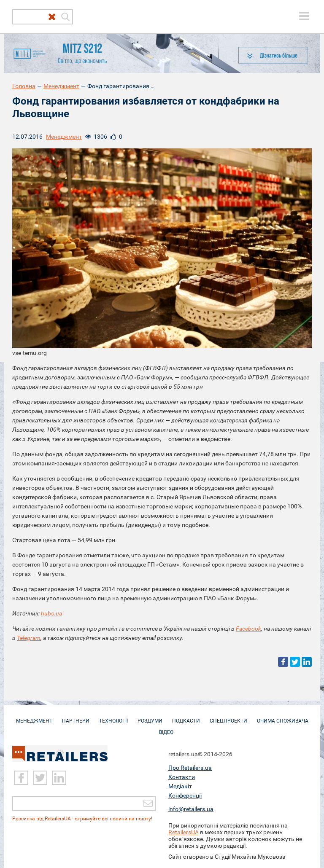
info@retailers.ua (191, 809)
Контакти (182, 777)
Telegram (29, 638)
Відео (166, 728)
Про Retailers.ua (190, 767)
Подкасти (186, 717)
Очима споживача (283, 717)
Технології (113, 717)
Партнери (76, 717)
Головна (24, 86)
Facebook (248, 629)
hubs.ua (51, 613)
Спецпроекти (228, 717)
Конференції (185, 795)
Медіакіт (180, 786)
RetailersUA (184, 832)
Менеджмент (61, 86)
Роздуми (150, 717)
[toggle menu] (304, 16)
